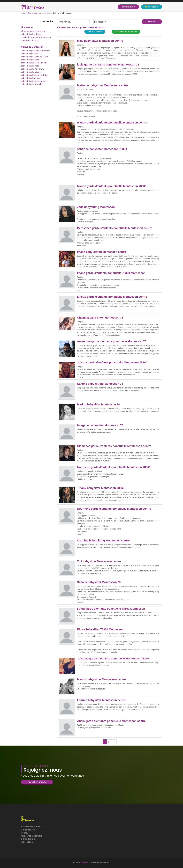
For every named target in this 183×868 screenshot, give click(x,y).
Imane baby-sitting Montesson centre (102, 252)
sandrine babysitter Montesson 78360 (102, 149)
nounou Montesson (30, 40)
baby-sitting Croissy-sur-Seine (35, 57)
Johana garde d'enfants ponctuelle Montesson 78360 (112, 363)
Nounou (25, 833)
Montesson (27, 27)
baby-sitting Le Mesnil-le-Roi (34, 63)
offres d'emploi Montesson (33, 31)
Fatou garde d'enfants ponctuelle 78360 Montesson (111, 609)
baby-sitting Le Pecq (30, 66)
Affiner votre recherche (126, 32)
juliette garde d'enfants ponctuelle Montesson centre (112, 297)
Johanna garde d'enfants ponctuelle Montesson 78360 (113, 659)
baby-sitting (26, 13)
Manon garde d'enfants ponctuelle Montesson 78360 (112, 186)
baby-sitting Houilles (30, 60)
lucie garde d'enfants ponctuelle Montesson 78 (108, 65)
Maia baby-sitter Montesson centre (100, 41)
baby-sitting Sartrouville (32, 84)
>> (114, 742)
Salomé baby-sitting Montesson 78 (100, 384)
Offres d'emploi (28, 839)
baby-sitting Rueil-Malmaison (34, 81)
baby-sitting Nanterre (31, 78)
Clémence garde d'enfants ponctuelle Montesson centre (114, 446)
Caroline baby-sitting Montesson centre (103, 541)
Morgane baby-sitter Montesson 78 (100, 425)
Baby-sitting (27, 842)
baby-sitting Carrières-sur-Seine (35, 51)
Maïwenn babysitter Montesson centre (102, 85)
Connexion (128, 7)
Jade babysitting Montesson (96, 207)
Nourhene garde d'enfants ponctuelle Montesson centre (114, 509)
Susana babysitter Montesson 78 (99, 582)
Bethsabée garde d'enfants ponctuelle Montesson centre (115, 228)
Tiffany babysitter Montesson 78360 (101, 488)
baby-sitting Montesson (32, 34)
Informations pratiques (32, 827)
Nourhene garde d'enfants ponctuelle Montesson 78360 (114, 467)
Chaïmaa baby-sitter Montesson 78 (100, 318)
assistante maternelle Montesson (36, 37)
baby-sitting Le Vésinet (31, 72)
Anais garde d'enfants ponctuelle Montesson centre (111, 721)
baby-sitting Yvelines (42, 13)
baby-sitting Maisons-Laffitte (34, 75)
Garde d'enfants (29, 830)
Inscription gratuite (37, 782)
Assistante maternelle (32, 836)
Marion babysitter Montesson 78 (98, 404)
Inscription (152, 7)
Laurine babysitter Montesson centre (102, 700)
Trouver (152, 22)
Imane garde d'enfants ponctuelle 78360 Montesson (111, 273)
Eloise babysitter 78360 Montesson (100, 629)
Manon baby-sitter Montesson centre (102, 679)
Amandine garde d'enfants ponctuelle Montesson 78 (112, 341)
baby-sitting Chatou (30, 54)
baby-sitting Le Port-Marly (33, 69)
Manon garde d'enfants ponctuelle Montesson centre (112, 123)
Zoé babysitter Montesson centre (99, 561)
